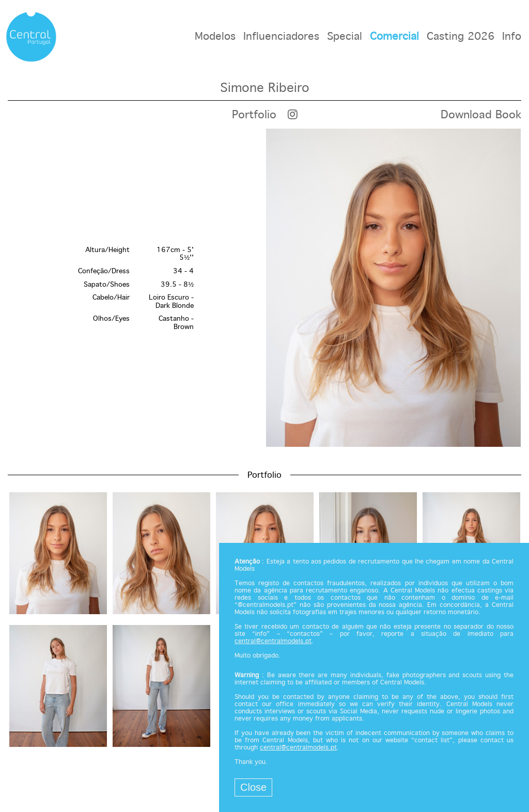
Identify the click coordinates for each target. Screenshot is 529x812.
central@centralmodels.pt (273, 642)
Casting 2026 (461, 37)
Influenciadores (281, 37)
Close (253, 787)
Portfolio (254, 115)
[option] (264, 289)
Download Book (481, 115)
